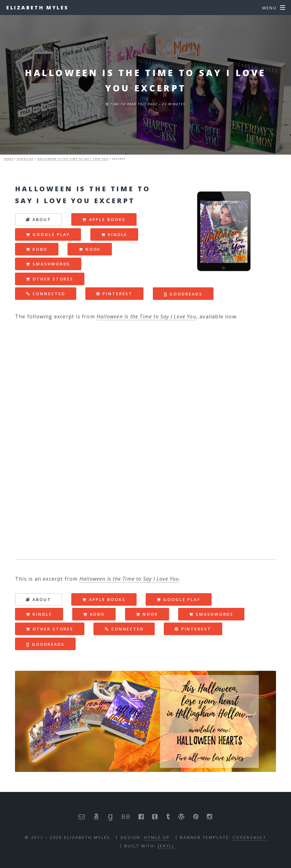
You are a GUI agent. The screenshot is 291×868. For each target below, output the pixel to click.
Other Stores (53, 279)
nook (93, 249)
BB (126, 817)
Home (9, 159)
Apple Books (107, 219)
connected (49, 294)
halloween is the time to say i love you (73, 159)
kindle (118, 234)
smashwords (51, 264)
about (42, 219)
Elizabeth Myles (38, 8)
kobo (40, 249)
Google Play (51, 234)
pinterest (118, 294)
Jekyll (166, 846)
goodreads (183, 294)
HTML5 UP (157, 837)
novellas (25, 159)
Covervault (249, 837)
